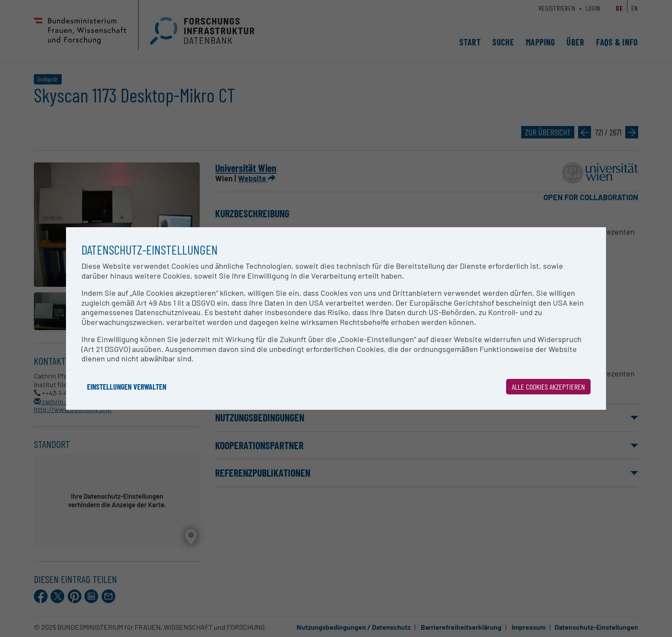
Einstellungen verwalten (127, 387)
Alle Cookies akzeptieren (548, 387)
